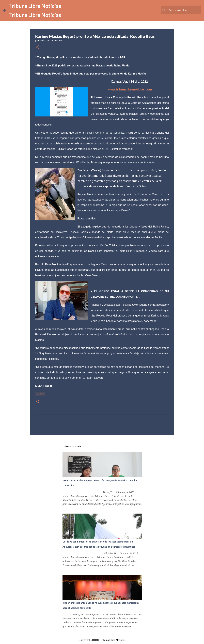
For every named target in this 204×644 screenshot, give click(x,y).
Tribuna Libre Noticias (35, 6)
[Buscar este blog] (184, 10)
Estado (40, 394)
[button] (37, 47)
